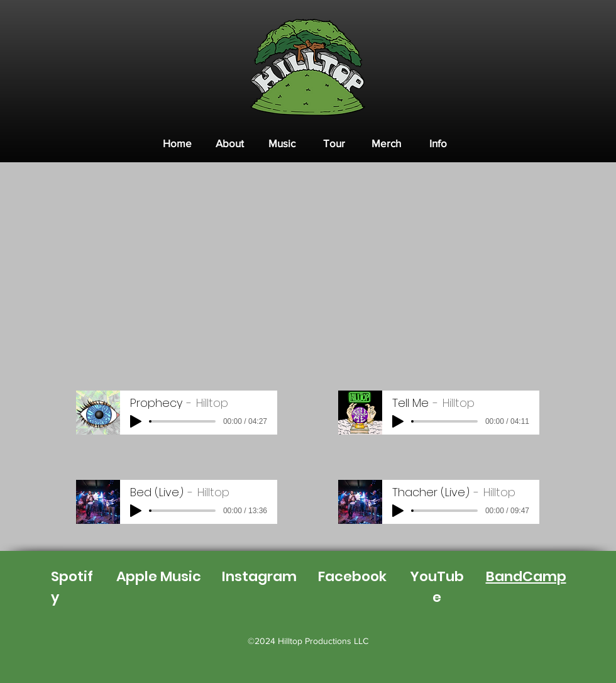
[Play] (136, 421)
